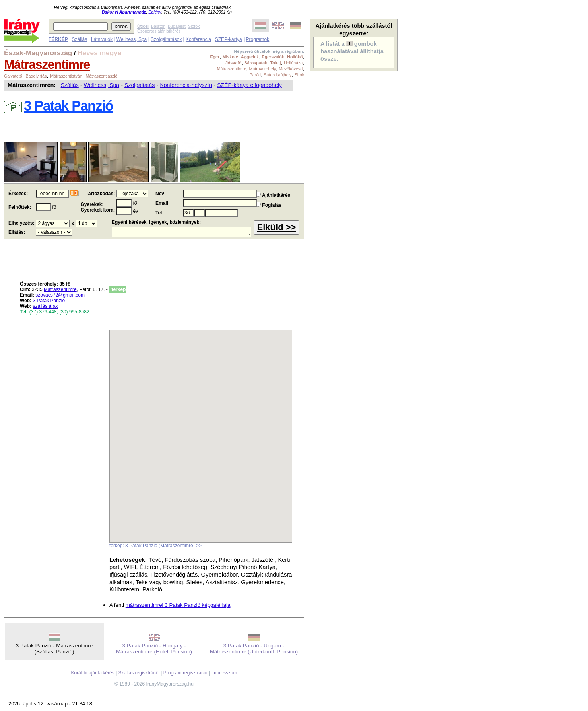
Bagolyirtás (36, 76)
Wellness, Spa (132, 39)
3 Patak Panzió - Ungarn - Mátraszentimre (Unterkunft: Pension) (254, 649)
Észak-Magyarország (38, 53)
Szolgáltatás (140, 85)
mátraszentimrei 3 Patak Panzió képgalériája (178, 605)
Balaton (158, 26)
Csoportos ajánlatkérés (159, 31)
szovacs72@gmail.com (60, 295)
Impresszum (224, 673)
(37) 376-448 (43, 312)
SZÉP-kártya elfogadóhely (249, 85)
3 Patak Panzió (49, 301)
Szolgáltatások (166, 39)
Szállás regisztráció (139, 673)
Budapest (177, 26)
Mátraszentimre (47, 64)
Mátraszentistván (66, 76)
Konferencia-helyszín (186, 85)
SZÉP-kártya (229, 39)
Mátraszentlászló (102, 76)
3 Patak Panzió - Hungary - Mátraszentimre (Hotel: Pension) (154, 649)
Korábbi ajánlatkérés (92, 673)
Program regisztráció (185, 673)
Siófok (194, 26)
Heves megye (100, 53)
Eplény (155, 12)
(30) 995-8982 (74, 312)
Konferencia (198, 39)
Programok (258, 39)
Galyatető (13, 76)
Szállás (79, 39)
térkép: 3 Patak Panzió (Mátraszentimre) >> (155, 546)
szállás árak (45, 306)
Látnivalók (102, 39)
